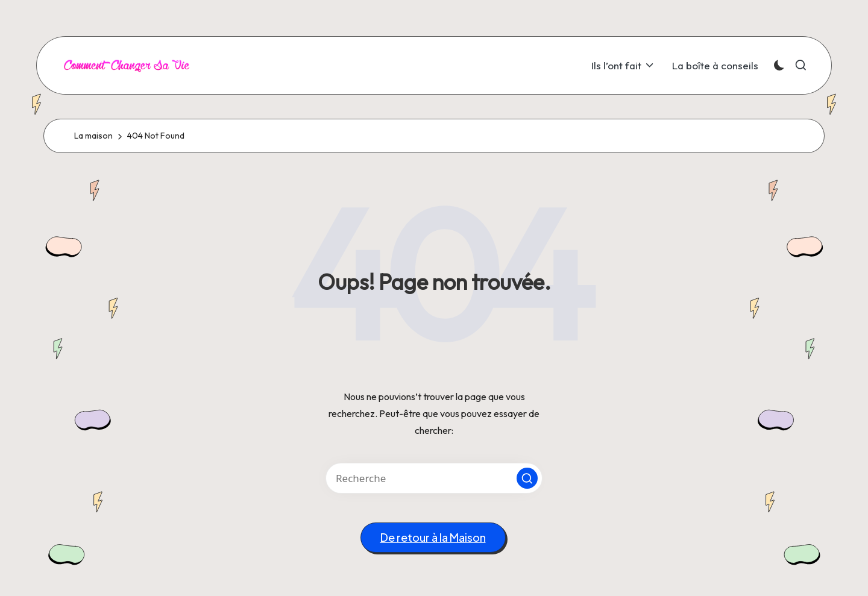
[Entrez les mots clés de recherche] (434, 478)
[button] (527, 478)
